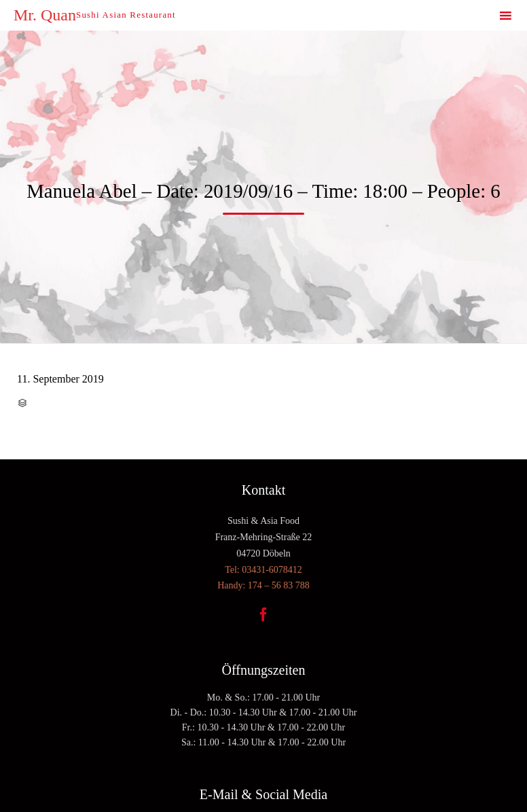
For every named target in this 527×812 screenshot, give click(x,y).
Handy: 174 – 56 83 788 (263, 585)
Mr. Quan (45, 15)
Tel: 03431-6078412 (263, 570)
